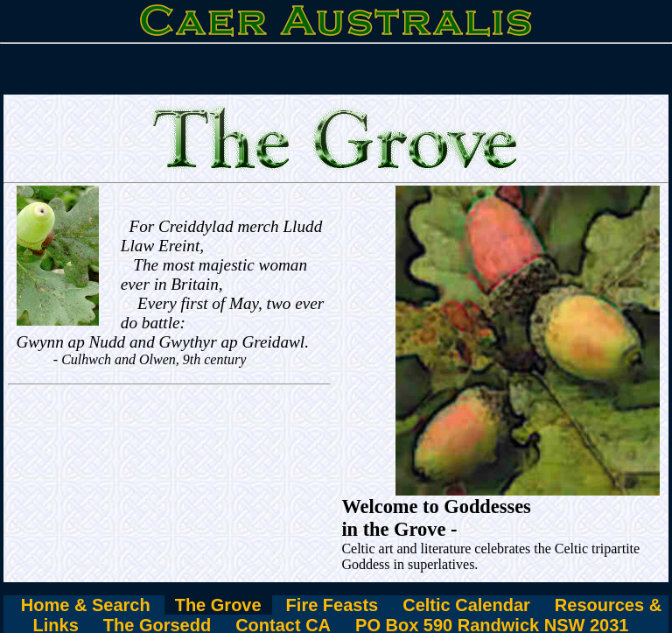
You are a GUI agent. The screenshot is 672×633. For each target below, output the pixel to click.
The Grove (218, 605)
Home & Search (86, 605)
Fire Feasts (332, 605)
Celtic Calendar (466, 605)
